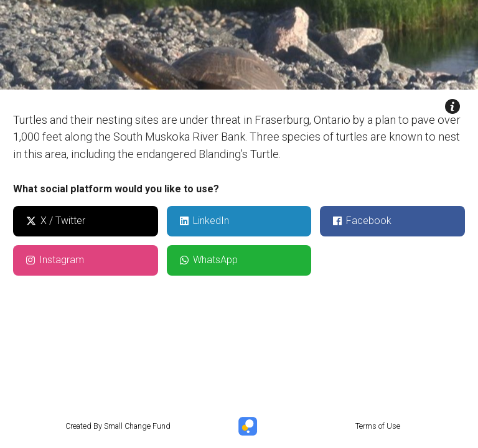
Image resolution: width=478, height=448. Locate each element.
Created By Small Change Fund (118, 426)
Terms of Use (378, 426)
